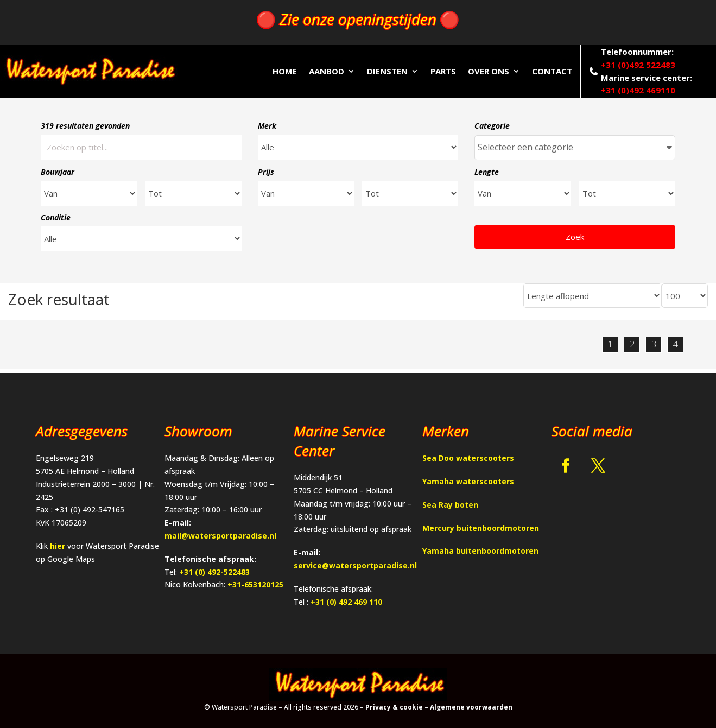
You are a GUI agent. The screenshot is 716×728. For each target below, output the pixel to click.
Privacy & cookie (394, 707)
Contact (552, 71)
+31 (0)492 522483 (638, 65)
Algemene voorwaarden (471, 707)
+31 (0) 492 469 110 (346, 602)
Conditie (56, 217)
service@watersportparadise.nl (355, 565)
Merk (267, 126)
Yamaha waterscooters (468, 481)
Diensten (387, 71)
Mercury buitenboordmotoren (481, 528)
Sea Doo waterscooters (468, 458)
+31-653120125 (255, 584)
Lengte (487, 172)
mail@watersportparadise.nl (220, 536)
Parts (443, 71)
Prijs (266, 172)
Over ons (489, 71)
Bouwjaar (58, 172)
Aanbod (327, 71)
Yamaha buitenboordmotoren (480, 551)
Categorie (492, 126)
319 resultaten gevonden (85, 126)
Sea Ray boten (450, 505)
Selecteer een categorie (575, 147)
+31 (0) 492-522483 (214, 572)
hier (58, 546)
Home (285, 71)
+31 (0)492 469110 (638, 90)
